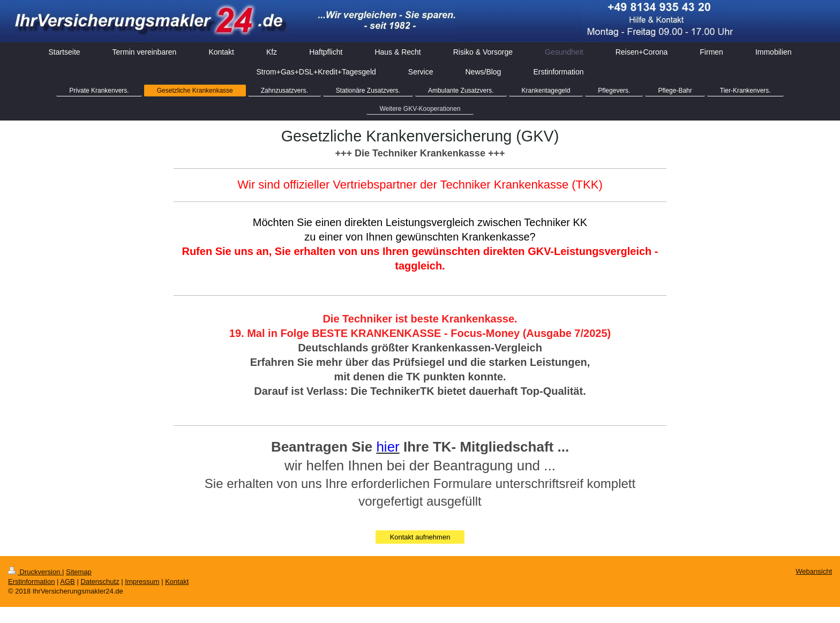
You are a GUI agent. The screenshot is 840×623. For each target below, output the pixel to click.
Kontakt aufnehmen (420, 537)
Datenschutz (100, 581)
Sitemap (79, 572)
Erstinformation (31, 581)
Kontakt (177, 581)
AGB (67, 581)
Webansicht (814, 571)
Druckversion (35, 572)
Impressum (142, 581)
